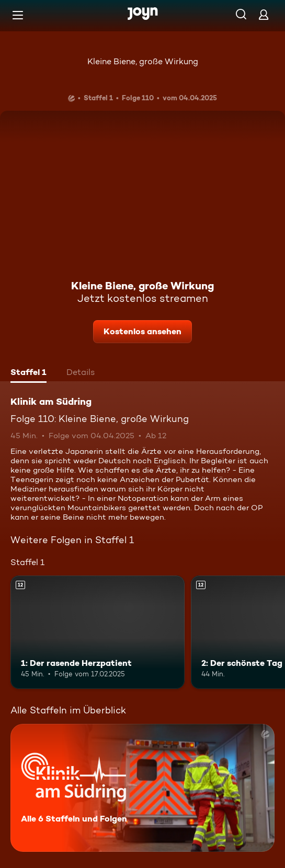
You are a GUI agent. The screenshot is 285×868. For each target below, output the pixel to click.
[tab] (28, 373)
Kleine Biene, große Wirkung (143, 61)
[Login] (264, 14)
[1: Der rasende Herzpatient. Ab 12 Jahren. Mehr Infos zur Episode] (98, 632)
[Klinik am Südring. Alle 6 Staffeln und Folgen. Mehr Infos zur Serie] (142, 788)
